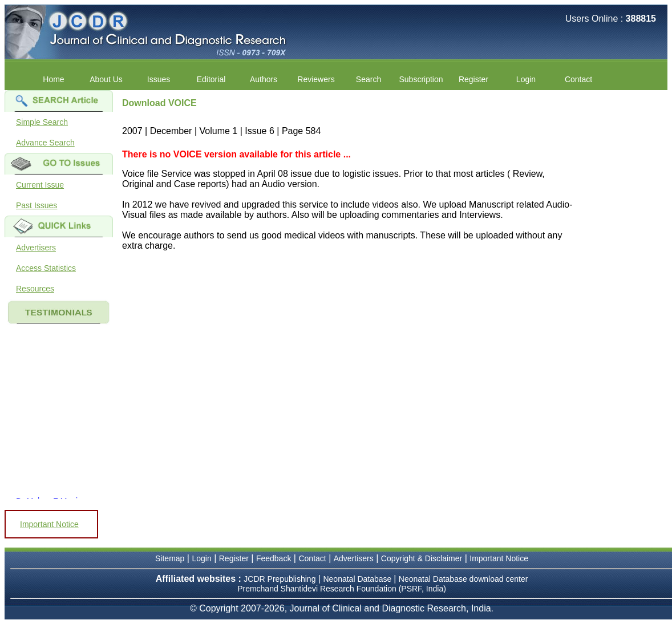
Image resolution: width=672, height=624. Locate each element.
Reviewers (316, 79)
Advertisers (36, 248)
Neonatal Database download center (463, 579)
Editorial (211, 79)
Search (369, 79)
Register (473, 79)
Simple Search (42, 122)
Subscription (421, 79)
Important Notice (49, 524)
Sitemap (170, 558)
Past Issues (37, 205)
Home (53, 79)
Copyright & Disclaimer (422, 558)
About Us (106, 79)
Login (526, 79)
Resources (35, 289)
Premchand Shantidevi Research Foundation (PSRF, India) (342, 589)
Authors (264, 79)
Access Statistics (46, 268)
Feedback (274, 558)
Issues (159, 79)
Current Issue (40, 185)
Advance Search (45, 143)
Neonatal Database (358, 579)
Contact (578, 79)
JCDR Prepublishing (280, 579)
